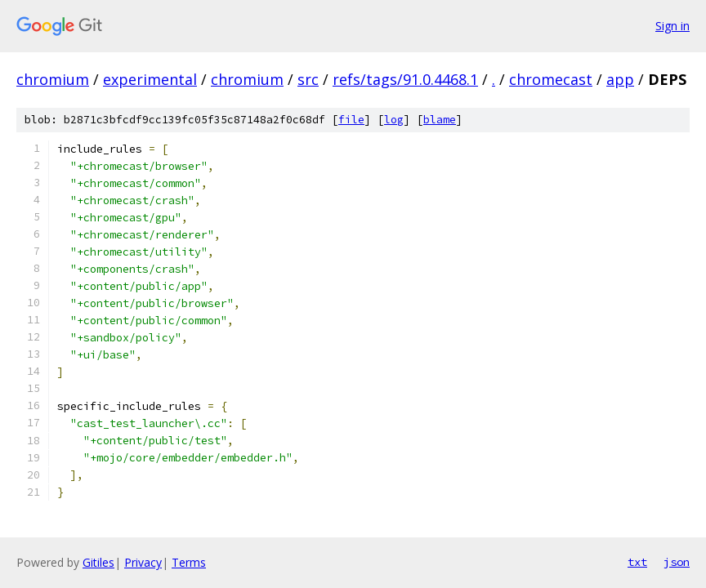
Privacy (143, 562)
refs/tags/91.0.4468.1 (405, 79)
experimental (150, 79)
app (620, 79)
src (308, 79)
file (351, 120)
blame (440, 120)
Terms (189, 562)
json (677, 562)
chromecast (551, 79)
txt (637, 562)
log (394, 120)
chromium (53, 79)
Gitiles (98, 562)
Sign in (672, 26)
